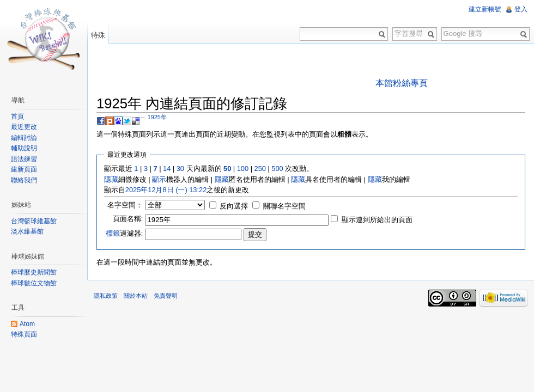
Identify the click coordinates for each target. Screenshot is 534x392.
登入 (521, 9)
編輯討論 (24, 138)
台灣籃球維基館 (34, 221)
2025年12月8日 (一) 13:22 (166, 190)
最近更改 (24, 127)
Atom (27, 324)
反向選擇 (234, 206)
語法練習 (24, 159)
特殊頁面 (24, 334)
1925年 (157, 117)
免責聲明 (166, 296)
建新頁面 (24, 169)
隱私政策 (106, 296)
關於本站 (136, 296)
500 (277, 169)
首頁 (17, 117)
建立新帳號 (485, 9)
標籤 (113, 233)
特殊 (98, 35)
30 (180, 169)
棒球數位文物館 (34, 283)
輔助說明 (24, 148)
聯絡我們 (24, 180)
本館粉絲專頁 (402, 83)
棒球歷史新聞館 (34, 272)
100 (243, 169)
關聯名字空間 (284, 206)
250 (260, 169)
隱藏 (111, 179)
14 (167, 169)
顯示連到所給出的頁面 (377, 220)
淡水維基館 (27, 231)
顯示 (159, 179)
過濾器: (125, 233)
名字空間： (125, 205)
